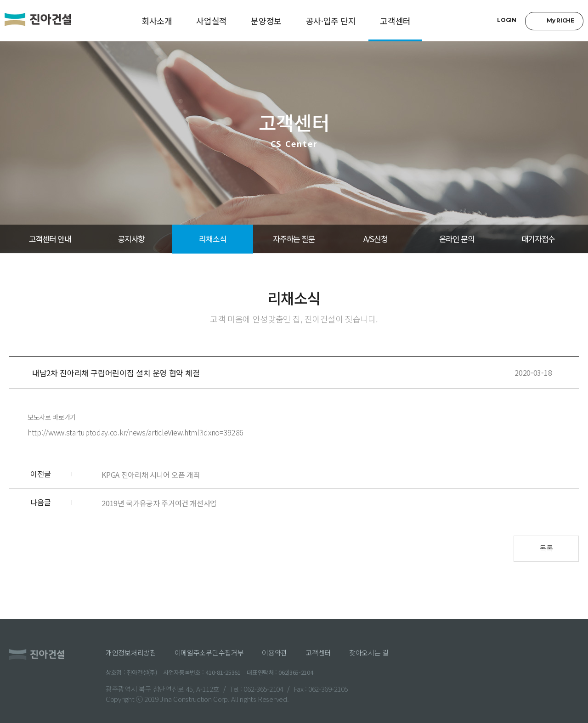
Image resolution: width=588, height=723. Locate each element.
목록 (546, 548)
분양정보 (266, 21)
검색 (482, 21)
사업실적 (212, 21)
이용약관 (274, 652)
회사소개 (157, 21)
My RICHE (560, 20)
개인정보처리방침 (131, 652)
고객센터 (395, 21)
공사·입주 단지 (331, 21)
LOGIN (507, 20)
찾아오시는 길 (369, 652)
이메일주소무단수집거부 (209, 652)
